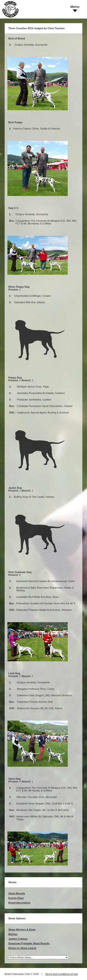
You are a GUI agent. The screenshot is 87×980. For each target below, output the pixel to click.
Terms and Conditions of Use (62, 974)
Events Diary (16, 898)
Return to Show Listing (22, 948)
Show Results (17, 893)
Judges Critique (18, 939)
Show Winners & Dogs (22, 930)
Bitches (13, 934)
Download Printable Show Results (29, 943)
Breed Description (19, 903)
